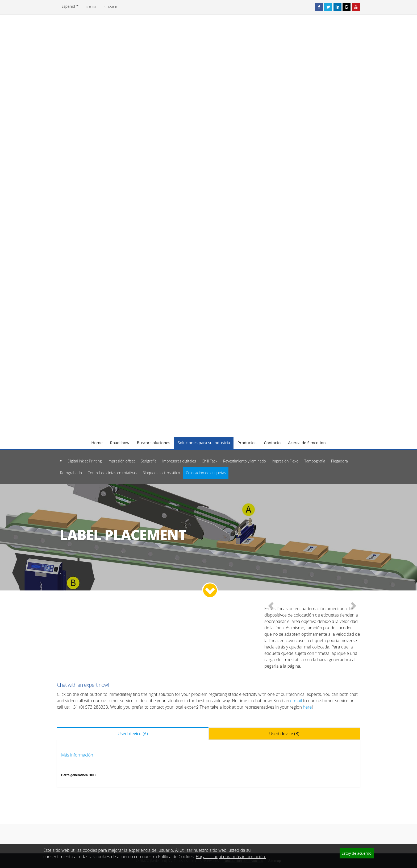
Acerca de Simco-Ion (307, 443)
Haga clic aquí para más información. (231, 857)
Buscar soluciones (153, 443)
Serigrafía (149, 461)
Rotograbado (71, 473)
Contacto (272, 443)
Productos (247, 443)
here (307, 707)
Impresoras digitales (179, 461)
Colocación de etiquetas (206, 473)
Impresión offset (121, 461)
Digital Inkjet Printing (85, 461)
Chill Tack (210, 461)
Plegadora (339, 461)
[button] (272, 605)
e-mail (296, 701)
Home (97, 443)
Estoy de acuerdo (357, 853)
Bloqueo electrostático (161, 473)
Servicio (111, 7)
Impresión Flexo (285, 461)
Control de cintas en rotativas (112, 473)
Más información (77, 755)
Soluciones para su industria (204, 443)
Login (91, 7)
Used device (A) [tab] (133, 734)
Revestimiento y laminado (245, 461)
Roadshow (120, 443)
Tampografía (315, 461)
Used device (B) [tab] (284, 734)
